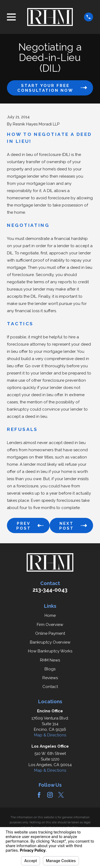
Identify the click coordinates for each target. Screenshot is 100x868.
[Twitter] (61, 795)
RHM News (50, 660)
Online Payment (50, 633)
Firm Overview (50, 625)
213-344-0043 (50, 590)
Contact (50, 687)
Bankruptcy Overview (50, 642)
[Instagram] (50, 795)
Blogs (50, 669)
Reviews (50, 678)
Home (50, 615)
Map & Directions (50, 735)
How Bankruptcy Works (50, 651)
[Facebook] (39, 795)
